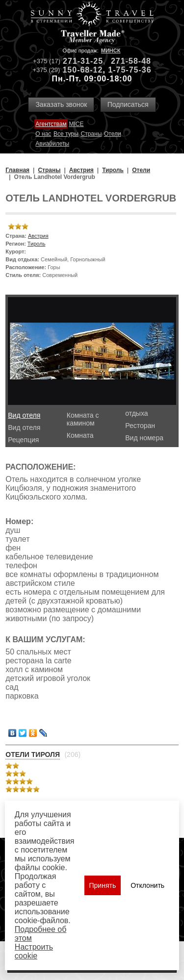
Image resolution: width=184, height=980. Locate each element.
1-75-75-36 (130, 70)
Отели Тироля (33, 754)
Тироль (37, 244)
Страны (92, 134)
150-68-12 (82, 70)
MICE (76, 124)
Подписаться (128, 104)
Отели (113, 134)
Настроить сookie (34, 951)
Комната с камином (83, 419)
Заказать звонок (61, 104)
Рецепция (23, 440)
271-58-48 (131, 61)
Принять (103, 885)
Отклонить (147, 885)
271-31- (78, 61)
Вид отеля (24, 415)
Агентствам (51, 124)
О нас (43, 134)
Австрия (38, 236)
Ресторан (140, 426)
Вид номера (144, 438)
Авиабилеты (52, 144)
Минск (111, 50)
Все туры (66, 134)
